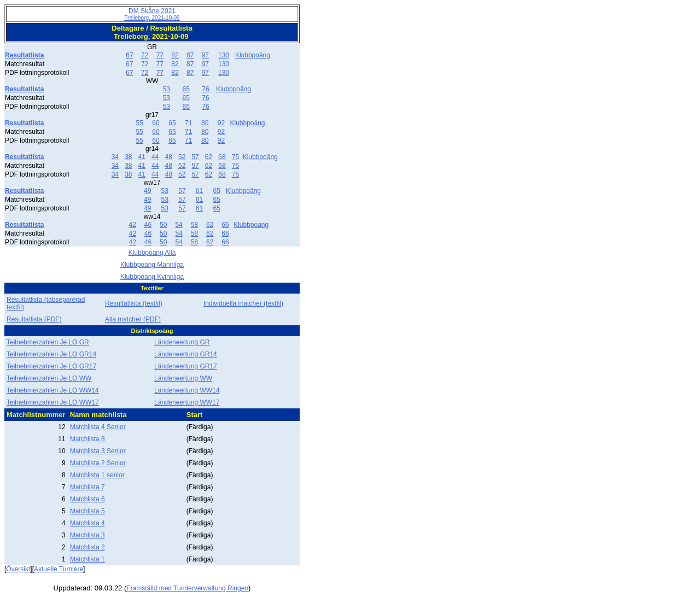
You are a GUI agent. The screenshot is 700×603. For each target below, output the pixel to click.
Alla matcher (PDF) (133, 319)
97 (205, 55)
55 (139, 123)
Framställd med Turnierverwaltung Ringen (187, 588)
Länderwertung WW (183, 378)
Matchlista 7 (87, 487)
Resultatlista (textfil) (134, 303)
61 (199, 191)
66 (225, 225)
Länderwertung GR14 (186, 354)
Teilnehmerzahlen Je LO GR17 (51, 366)
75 (235, 157)
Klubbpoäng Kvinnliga (152, 277)
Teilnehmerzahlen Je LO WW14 (53, 390)
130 (224, 55)
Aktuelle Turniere (59, 569)
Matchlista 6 (87, 499)
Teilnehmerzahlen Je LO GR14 (51, 354)
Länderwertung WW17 (187, 402)
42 (133, 225)
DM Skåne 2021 (152, 14)
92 (221, 123)
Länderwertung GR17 (186, 366)
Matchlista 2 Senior (98, 463)
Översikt (18, 569)
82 (175, 55)
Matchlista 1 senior (97, 475)
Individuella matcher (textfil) (243, 303)
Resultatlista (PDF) (34, 319)
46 (148, 225)
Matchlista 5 (87, 511)
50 (163, 225)
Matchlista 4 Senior (98, 427)
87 (190, 55)
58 (194, 225)
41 (142, 157)
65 (186, 89)
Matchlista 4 (87, 523)
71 (188, 123)
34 (115, 157)
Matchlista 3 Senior (98, 451)
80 (205, 123)
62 (209, 157)
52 (182, 157)
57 (195, 157)
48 (169, 157)
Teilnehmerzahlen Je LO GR (48, 342)
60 (156, 123)
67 (129, 55)
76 (205, 89)
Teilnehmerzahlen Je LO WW (49, 378)
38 (128, 157)
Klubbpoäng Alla (152, 253)
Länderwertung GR (182, 342)
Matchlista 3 (87, 535)
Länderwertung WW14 (187, 390)
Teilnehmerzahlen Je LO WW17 (53, 402)
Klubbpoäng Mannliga (152, 265)
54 (179, 225)
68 (222, 157)
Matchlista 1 (87, 559)
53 (167, 89)
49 (147, 191)
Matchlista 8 (87, 439)
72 (145, 55)
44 (155, 157)
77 (160, 55)
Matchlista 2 (87, 547)
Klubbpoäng (253, 55)
